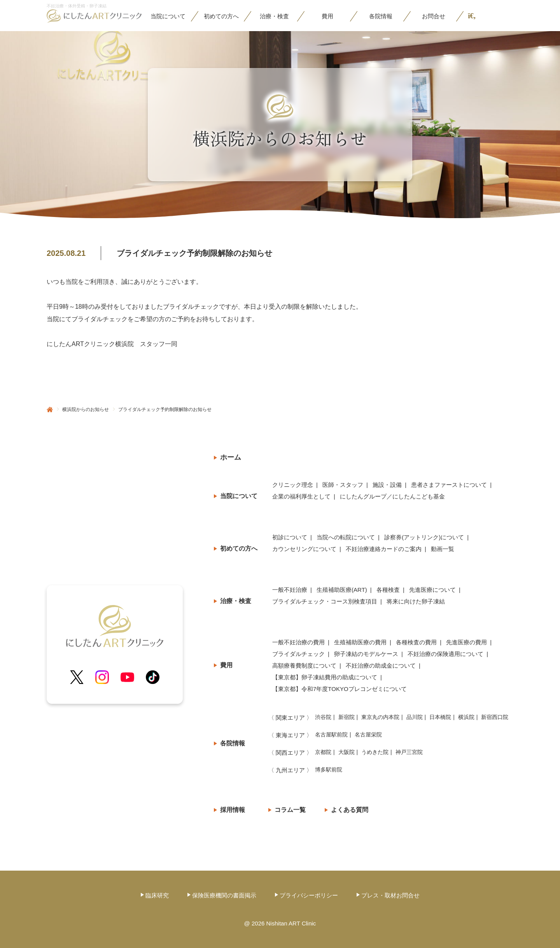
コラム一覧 (290, 810)
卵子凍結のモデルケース (366, 654)
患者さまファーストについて (449, 485)
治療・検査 (236, 601)
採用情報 (233, 810)
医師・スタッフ (343, 485)
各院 (381, 16)
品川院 (415, 717)
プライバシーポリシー (309, 895)
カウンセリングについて (304, 549)
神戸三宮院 (409, 752)
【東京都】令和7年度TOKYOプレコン (339, 689)
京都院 (323, 752)
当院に (168, 16)
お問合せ (434, 16)
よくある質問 (350, 810)
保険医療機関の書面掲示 (224, 895)
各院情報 (233, 743)
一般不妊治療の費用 (298, 642)
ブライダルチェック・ (325, 602)
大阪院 (346, 752)
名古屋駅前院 (331, 735)
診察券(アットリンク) (424, 537)
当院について (239, 496)
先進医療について (432, 590)
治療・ (274, 16)
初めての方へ (239, 548)
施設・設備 (387, 485)
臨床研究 (157, 895)
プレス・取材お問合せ (390, 895)
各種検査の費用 (416, 642)
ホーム (231, 457)
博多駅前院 (329, 770)
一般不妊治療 (290, 590)
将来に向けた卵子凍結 (416, 601)
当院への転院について (346, 537)
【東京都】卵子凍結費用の (325, 677)
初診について (290, 537)
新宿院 (346, 717)
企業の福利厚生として (301, 496)
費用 (327, 16)
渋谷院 (323, 717)
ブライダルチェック (298, 654)
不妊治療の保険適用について (445, 654)
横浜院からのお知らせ (86, 409)
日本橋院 (440, 717)
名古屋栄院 (368, 735)
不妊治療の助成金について (381, 666)
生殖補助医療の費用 (360, 642)
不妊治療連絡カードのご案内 (384, 549)
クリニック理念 (293, 485)
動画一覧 (443, 549)
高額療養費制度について (304, 666)
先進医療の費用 (466, 642)
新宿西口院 (495, 717)
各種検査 (388, 590)
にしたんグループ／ (392, 497)
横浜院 (466, 717)
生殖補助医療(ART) (342, 590)
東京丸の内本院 (380, 717)
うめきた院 (375, 752)
